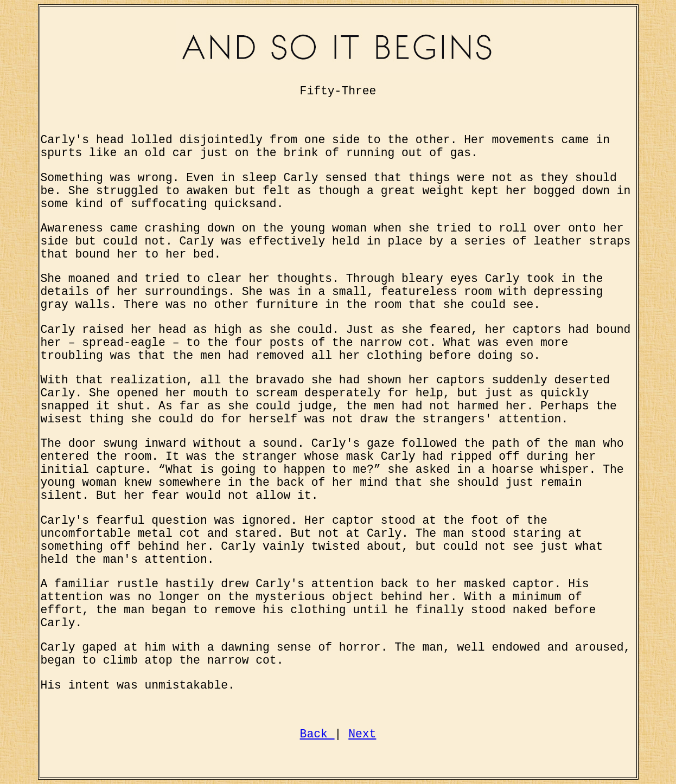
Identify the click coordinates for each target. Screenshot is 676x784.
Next (362, 734)
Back (317, 734)
